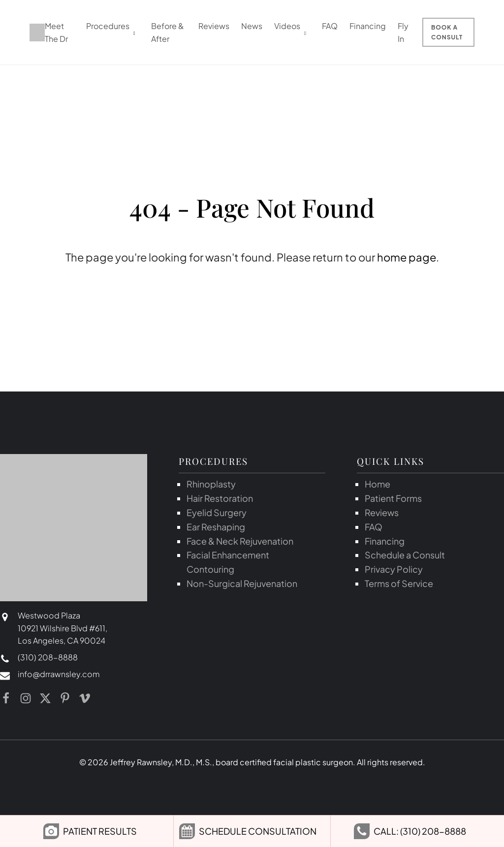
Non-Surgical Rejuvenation (242, 583)
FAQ (330, 26)
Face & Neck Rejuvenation (240, 541)
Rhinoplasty (211, 484)
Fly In (403, 32)
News (252, 26)
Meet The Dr (56, 32)
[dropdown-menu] (134, 32)
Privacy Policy (394, 569)
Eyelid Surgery (217, 512)
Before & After (168, 32)
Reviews (214, 26)
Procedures (108, 26)
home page (407, 257)
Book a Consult (447, 32)
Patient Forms (393, 498)
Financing (368, 26)
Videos (287, 26)
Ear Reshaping (216, 527)
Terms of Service (399, 583)
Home (378, 484)
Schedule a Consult (405, 555)
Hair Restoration (220, 498)
